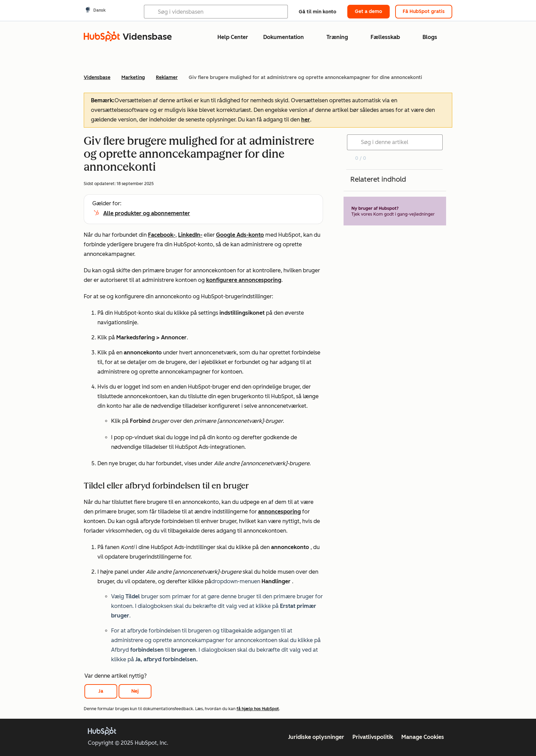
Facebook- (162, 235)
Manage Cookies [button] (423, 737)
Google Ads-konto (240, 235)
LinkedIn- (190, 235)
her (306, 120)
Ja (101, 691)
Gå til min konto (318, 12)
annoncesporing (279, 512)
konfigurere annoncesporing (244, 280)
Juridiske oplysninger (316, 737)
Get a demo (368, 11)
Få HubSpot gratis (424, 11)
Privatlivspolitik (373, 737)
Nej (135, 691)
